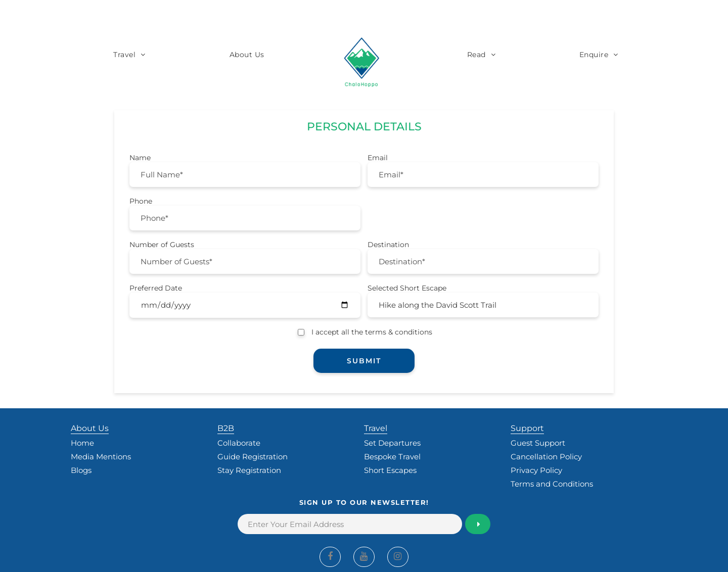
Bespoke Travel (392, 457)
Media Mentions (101, 457)
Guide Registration (253, 457)
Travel (124, 55)
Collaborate (239, 443)
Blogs (81, 470)
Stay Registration (249, 470)
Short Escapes (390, 470)
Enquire (594, 55)
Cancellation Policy (546, 457)
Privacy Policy (536, 470)
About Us (247, 55)
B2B (226, 428)
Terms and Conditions (552, 484)
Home (82, 443)
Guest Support (538, 443)
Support (527, 428)
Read (476, 55)
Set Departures (392, 443)
